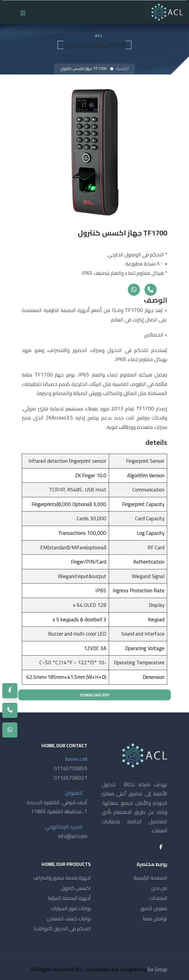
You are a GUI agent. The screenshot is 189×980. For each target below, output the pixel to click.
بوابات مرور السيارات (71, 908)
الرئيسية (123, 68)
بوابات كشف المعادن (69, 919)
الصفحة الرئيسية (150, 878)
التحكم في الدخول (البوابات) (63, 929)
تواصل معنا (155, 919)
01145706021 (71, 778)
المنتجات (158, 898)
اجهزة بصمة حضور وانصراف (62, 878)
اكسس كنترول (76, 888)
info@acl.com (73, 836)
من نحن (159, 888)
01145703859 (71, 768)
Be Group (157, 969)
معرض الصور (154, 908)
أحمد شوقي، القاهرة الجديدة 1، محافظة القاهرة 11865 (57, 807)
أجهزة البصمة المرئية (69, 898)
